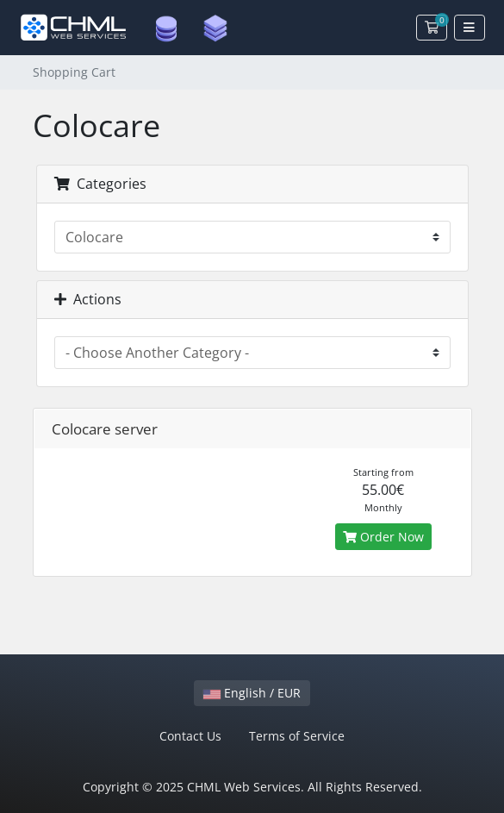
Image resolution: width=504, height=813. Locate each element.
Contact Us (190, 736)
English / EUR (252, 693)
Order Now (383, 537)
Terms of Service (297, 736)
